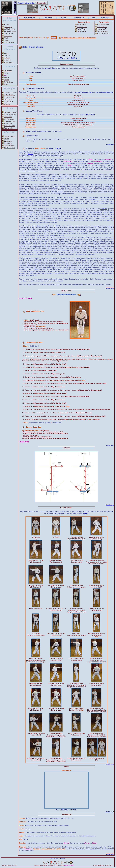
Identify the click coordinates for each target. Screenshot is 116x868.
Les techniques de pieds (104, 92)
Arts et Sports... (9, 62)
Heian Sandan (82, 27)
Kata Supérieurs (102, 31)
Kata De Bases (102, 27)
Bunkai (6, 77)
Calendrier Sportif (10, 112)
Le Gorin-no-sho (10, 97)
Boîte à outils (8, 128)
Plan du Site (8, 124)
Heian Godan (82, 31)
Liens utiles (8, 117)
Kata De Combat (103, 34)
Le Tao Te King (9, 95)
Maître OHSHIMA (55, 148)
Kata (5, 75)
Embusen (63, 18)
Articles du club (9, 148)
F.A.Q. (6, 38)
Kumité (6, 80)
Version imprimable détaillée (68, 295)
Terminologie (105, 18)
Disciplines (8, 143)
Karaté (6, 53)
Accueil (21, 3)
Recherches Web (10, 126)
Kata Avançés (102, 29)
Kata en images (79, 18)
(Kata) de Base (30, 3)
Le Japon (7, 58)
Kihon (6, 73)
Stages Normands (10, 114)
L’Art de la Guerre (10, 93)
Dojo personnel (9, 34)
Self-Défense (8, 82)
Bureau (6, 139)
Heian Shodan (41, 3)
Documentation (9, 145)
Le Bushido (8, 99)
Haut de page (110, 144)
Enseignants (8, 141)
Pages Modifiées (9, 121)
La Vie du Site (9, 43)
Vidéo (93, 18)
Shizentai (104, 209)
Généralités (8, 71)
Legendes (7, 60)
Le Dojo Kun (8, 102)
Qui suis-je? (8, 27)
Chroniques (8, 36)
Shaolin (30, 154)
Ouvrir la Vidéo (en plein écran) (66, 810)
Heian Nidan (81, 25)
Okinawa (7, 56)
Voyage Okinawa (10, 31)
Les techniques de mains (84, 92)
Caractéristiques (30, 18)
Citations (7, 104)
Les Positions (90, 115)
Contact (6, 40)
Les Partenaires (9, 119)
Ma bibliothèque (9, 29)
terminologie (49, 68)
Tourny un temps (10, 136)
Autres (6, 84)
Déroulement (48, 18)
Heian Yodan (81, 29)
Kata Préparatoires (103, 25)
